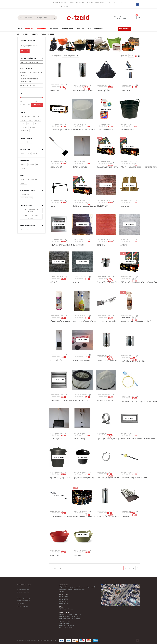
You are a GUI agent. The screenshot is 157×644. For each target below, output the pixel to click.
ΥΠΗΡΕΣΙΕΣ (54, 29)
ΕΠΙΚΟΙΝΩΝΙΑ (99, 29)
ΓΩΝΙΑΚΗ (31, 165)
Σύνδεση (118, 2)
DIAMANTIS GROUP (26, 120)
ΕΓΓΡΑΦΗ (65, 6)
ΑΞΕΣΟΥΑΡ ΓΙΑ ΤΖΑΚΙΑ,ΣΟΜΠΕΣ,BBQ (60, 85)
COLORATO (36, 117)
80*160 (35, 153)
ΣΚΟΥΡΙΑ (23, 183)
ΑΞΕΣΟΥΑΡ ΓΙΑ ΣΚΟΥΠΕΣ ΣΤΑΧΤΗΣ (83, 124)
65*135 (29, 153)
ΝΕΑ (90, 29)
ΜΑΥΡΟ (23, 179)
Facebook (138, 640)
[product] (59, 70)
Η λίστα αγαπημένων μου (96, 2)
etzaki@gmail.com (66, 609)
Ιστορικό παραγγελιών (24, 592)
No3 (32, 229)
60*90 (22, 153)
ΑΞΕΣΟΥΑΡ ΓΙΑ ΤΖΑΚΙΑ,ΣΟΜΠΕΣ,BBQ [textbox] (32, 62)
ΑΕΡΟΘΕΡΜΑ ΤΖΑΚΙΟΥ (127, 85)
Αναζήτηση (25, 51)
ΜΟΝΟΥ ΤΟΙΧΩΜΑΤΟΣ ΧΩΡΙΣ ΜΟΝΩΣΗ (31, 217)
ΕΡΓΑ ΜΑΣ (81, 29)
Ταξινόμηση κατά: (55, 56)
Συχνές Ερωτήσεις (23, 606)
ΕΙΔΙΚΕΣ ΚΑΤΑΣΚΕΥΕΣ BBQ (29, 85)
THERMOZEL (33, 127)
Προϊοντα (29, 29)
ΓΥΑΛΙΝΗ (23, 165)
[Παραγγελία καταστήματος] (71, 56)
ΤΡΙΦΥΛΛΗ (24, 168)
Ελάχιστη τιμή (24, 102)
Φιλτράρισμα (37, 105)
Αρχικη (20, 29)
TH (26, 142)
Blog (109, 2)
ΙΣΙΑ (37, 165)
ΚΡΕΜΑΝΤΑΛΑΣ (25, 194)
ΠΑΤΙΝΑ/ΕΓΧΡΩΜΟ (33, 179)
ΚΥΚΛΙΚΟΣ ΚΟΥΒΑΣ (26, 198)
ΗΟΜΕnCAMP (25, 131)
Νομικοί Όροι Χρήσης (24, 598)
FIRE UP (30, 124)
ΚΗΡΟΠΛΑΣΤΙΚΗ (25, 117)
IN (21, 142)
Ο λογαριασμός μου (60, 2)
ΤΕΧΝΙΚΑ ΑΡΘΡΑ (68, 29)
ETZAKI (23, 124)
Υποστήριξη (21, 603)
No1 (22, 229)
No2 (27, 229)
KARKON (37, 124)
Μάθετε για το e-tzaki (77, 2)
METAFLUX (24, 127)
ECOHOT (37, 120)
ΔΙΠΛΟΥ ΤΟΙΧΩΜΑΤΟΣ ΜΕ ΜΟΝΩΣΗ (31, 210)
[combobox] (31, 62)
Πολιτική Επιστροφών (24, 601)
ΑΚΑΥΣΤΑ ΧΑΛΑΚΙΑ (102, 201)
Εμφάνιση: (124, 56)
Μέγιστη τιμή (39, 102)
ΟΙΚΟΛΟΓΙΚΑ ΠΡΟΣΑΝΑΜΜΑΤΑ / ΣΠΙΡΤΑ (84, 355)
